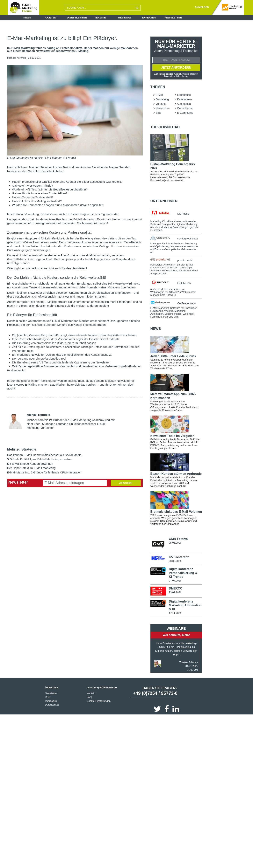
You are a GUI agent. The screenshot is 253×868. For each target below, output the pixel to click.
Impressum (51, 701)
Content (51, 18)
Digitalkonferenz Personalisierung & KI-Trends (183, 573)
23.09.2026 (175, 593)
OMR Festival (179, 539)
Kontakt (91, 694)
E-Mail (160, 95)
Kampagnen (184, 100)
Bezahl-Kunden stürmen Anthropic (176, 474)
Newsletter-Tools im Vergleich (172, 436)
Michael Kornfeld (17, 58)
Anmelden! (126, 483)
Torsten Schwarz (189, 663)
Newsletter (173, 18)
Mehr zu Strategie (22, 449)
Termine (100, 18)
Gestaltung (162, 100)
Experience (184, 95)
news (156, 329)
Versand (161, 104)
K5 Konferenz (179, 558)
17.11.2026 (175, 614)
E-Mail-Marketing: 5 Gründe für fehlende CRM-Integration (44, 472)
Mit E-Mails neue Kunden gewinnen (30, 464)
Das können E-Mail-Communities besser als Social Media (44, 455)
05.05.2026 (175, 543)
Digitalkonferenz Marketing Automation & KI (185, 606)
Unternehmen (164, 201)
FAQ (89, 698)
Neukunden (163, 109)
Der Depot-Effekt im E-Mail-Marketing (31, 468)
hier (186, 76)
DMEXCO (176, 589)
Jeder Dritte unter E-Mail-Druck (173, 357)
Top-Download (165, 127)
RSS (48, 698)
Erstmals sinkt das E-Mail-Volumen (176, 512)
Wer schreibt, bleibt (176, 635)
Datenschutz (52, 705)
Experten (149, 18)
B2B (158, 113)
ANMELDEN (202, 7)
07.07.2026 (175, 581)
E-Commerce (185, 113)
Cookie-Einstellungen (99, 701)
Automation (184, 104)
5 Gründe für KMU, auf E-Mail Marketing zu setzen (40, 459)
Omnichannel (185, 109)
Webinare (124, 18)
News (27, 18)
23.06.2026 (175, 561)
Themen (158, 87)
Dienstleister (77, 18)
